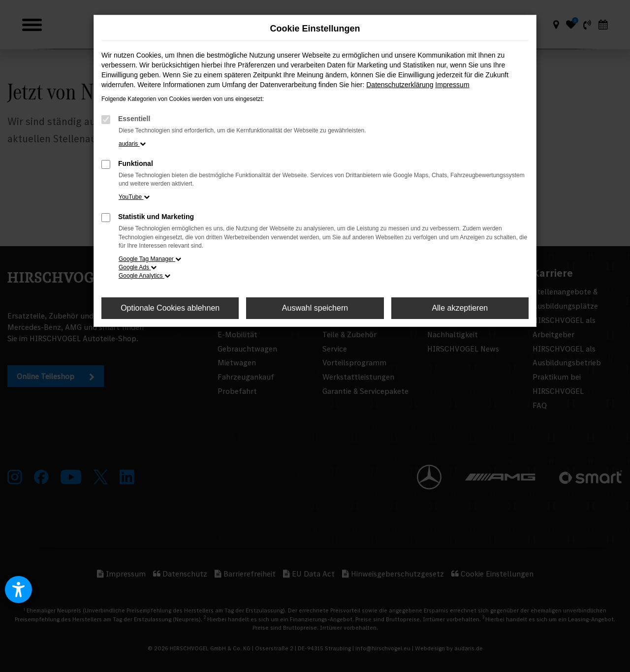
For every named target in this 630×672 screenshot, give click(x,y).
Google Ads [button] (138, 267)
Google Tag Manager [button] (150, 259)
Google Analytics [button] (144, 276)
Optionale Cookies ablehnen (170, 308)
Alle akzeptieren (460, 308)
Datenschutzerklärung (400, 85)
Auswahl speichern (315, 308)
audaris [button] (132, 144)
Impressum (452, 85)
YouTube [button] (134, 197)
